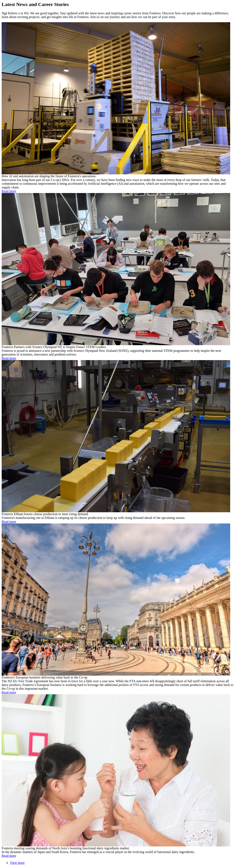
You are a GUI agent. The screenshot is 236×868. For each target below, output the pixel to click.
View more (17, 863)
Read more (9, 191)
